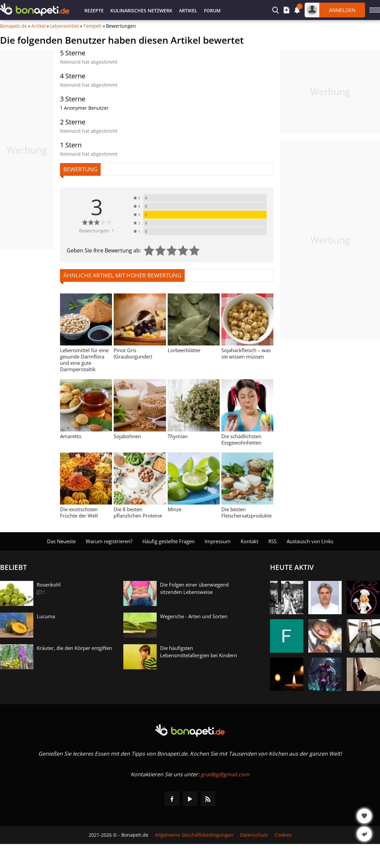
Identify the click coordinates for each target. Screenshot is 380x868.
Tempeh (92, 26)
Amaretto (71, 436)
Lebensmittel (64, 26)
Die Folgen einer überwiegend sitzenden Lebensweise (194, 588)
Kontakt (249, 541)
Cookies (283, 835)
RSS (272, 541)
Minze (174, 509)
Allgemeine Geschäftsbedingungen (194, 835)
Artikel (188, 11)
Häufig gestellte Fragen (168, 541)
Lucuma (46, 616)
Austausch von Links (310, 541)
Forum (212, 11)
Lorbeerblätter (184, 350)
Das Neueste (61, 541)
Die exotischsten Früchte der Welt (79, 512)
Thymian (178, 436)
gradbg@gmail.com (225, 774)
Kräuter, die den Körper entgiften (74, 648)
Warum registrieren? (109, 541)
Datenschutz (254, 835)
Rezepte (94, 11)
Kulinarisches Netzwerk (141, 11)
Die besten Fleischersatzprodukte (246, 512)
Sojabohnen (127, 436)
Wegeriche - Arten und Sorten (194, 616)
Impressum (218, 541)
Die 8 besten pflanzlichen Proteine (138, 512)
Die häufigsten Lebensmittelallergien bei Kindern (198, 652)
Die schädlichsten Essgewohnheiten (241, 439)
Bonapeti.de (13, 26)
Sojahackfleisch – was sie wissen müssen (246, 353)
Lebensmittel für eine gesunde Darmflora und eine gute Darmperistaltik (84, 360)
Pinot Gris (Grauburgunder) (133, 353)
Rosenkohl (49, 585)
